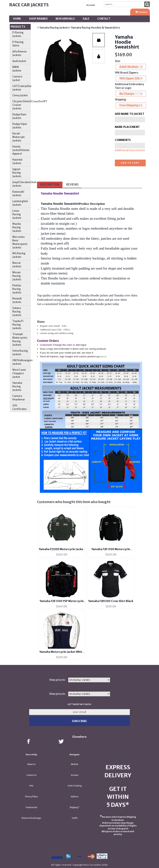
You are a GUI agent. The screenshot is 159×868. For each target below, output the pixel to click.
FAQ (31, 786)
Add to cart (130, 163)
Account (91, 5)
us (105, 357)
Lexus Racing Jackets (17, 214)
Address (75, 797)
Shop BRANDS (38, 19)
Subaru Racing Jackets (17, 312)
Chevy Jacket (20, 95)
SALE (86, 19)
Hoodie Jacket (58, 278)
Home (17, 19)
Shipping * (75, 807)
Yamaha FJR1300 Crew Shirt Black (111, 601)
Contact (104, 19)
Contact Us (31, 775)
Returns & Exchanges (31, 818)
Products (18, 27)
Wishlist (75, 764)
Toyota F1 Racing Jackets (18, 325)
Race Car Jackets (29, 5)
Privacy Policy (31, 797)
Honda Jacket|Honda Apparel (21, 150)
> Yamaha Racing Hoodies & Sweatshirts (94, 28)
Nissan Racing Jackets (17, 276)
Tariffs (75, 818)
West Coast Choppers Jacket (19, 373)
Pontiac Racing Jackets (17, 289)
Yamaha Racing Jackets (17, 386)
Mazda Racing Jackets (17, 227)
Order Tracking (75, 786)
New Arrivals (65, 19)
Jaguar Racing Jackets (17, 173)
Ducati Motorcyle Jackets (19, 137)
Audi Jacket (19, 61)
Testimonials (31, 807)
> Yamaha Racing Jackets (53, 28)
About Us (31, 764)
